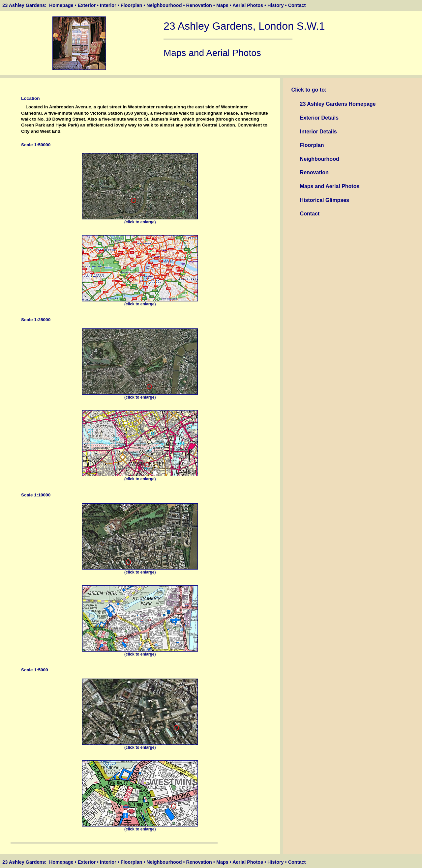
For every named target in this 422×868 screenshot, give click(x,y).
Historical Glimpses (325, 200)
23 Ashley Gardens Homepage (338, 104)
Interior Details (318, 132)
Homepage (61, 5)
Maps (222, 5)
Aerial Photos (248, 5)
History (276, 5)
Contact (297, 5)
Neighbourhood (164, 5)
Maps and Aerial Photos (330, 186)
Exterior (87, 5)
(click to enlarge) (140, 220)
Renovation (199, 5)
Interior (108, 5)
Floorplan (132, 5)
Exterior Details (319, 118)
